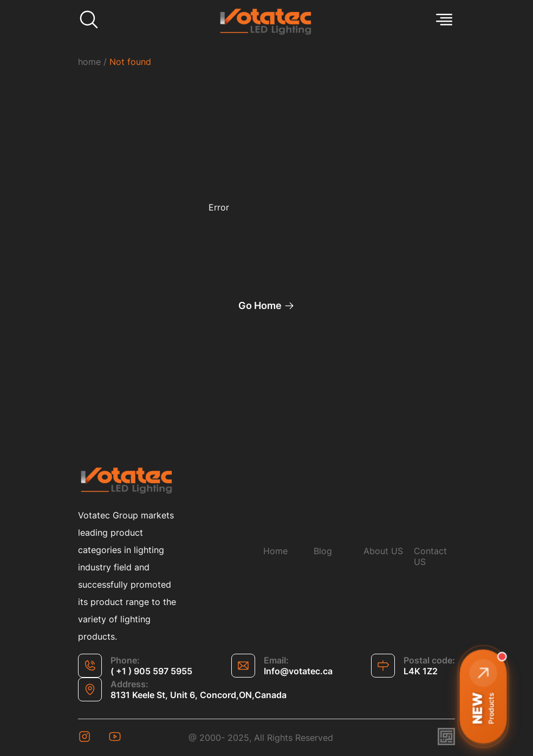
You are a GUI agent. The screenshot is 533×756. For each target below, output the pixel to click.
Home (275, 551)
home (89, 62)
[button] (483, 696)
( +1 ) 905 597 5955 (151, 671)
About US (383, 551)
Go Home (266, 306)
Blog (323, 551)
